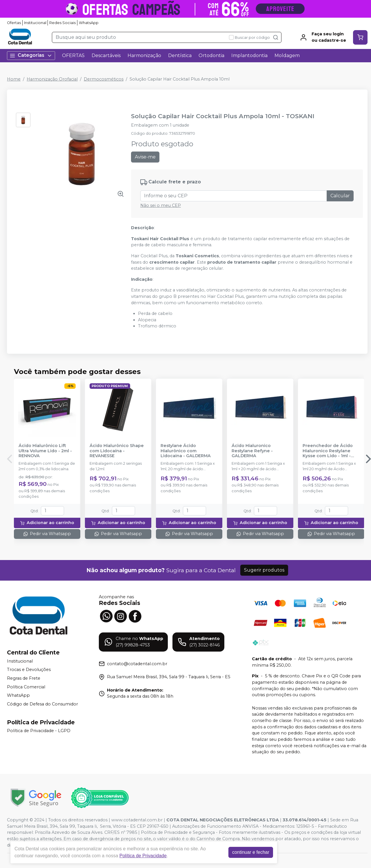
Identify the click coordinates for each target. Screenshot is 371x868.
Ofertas (14, 23)
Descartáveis (106, 55)
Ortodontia (211, 55)
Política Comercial (26, 687)
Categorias (31, 55)
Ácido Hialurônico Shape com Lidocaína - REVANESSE (117, 451)
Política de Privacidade (143, 856)
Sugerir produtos (264, 570)
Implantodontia (249, 55)
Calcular (340, 196)
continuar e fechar (251, 852)
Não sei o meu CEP (161, 205)
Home (14, 79)
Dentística (180, 55)
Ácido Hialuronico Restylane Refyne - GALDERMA (252, 451)
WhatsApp (89, 23)
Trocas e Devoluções (29, 670)
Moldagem (287, 55)
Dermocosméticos (104, 79)
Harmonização (144, 55)
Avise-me (145, 157)
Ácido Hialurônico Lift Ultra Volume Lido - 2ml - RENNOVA (45, 451)
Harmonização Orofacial (52, 79)
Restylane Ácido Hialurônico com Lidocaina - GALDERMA (186, 451)
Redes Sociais (62, 23)
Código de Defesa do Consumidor (42, 704)
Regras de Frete (24, 678)
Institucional (35, 23)
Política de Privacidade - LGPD (39, 731)
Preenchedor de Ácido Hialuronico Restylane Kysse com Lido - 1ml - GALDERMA (328, 451)
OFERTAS (73, 55)
